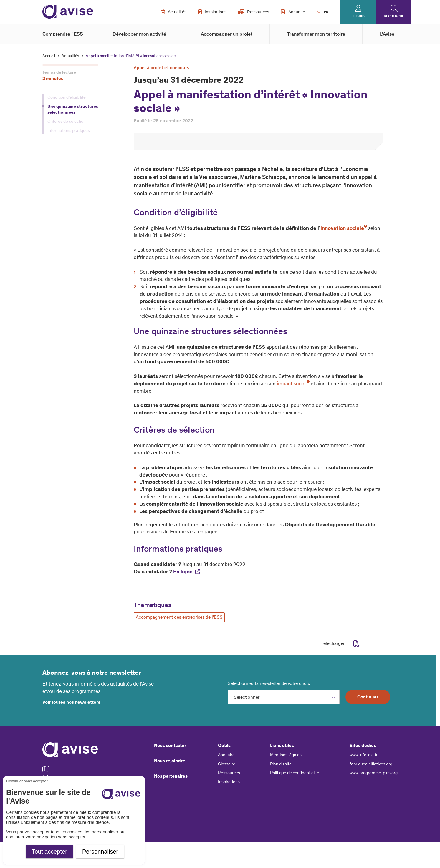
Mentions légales (286, 755)
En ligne (183, 572)
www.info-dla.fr (364, 755)
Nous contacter (170, 745)
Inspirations (212, 12)
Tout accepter (49, 852)
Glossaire (227, 764)
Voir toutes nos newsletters (71, 702)
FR (326, 12)
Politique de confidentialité (295, 773)
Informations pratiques (69, 130)
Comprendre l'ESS (63, 34)
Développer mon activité (139, 34)
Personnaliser (100, 852)
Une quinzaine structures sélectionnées (73, 109)
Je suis (358, 16)
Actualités (174, 12)
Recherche (394, 16)
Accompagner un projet (227, 34)
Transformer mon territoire (316, 34)
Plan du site (281, 764)
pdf (357, 644)
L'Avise (387, 34)
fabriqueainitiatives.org (371, 764)
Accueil (49, 56)
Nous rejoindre (170, 761)
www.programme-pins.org (374, 773)
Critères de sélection (67, 121)
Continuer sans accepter (27, 781)
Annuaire (293, 12)
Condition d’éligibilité (67, 97)
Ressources (254, 12)
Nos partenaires (171, 776)
